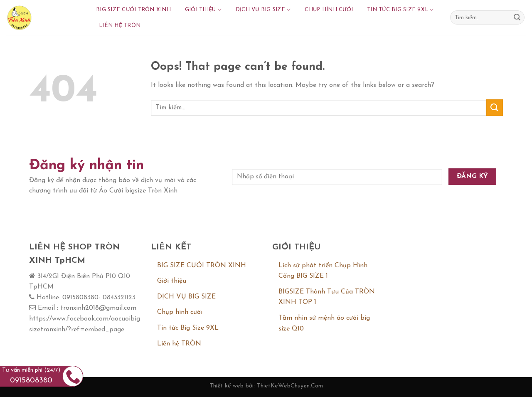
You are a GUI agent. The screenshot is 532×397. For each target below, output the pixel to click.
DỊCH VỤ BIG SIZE (263, 10)
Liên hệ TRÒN (120, 26)
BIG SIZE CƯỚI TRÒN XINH (133, 10)
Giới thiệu (203, 10)
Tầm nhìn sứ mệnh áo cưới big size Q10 (324, 323)
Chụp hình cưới (329, 10)
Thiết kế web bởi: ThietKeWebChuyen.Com (266, 386)
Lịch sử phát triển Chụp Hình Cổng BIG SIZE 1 (323, 271)
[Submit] (517, 17)
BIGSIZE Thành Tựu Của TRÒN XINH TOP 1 (327, 297)
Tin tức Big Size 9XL (400, 10)
